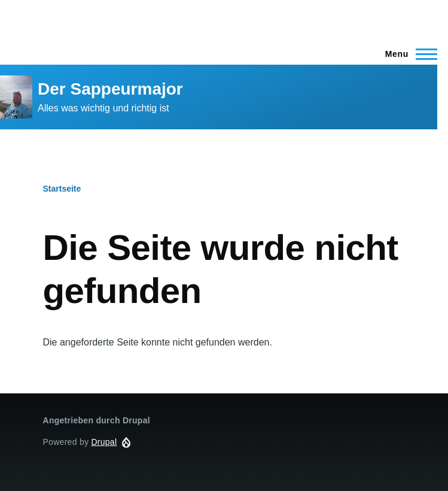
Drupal (104, 442)
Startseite (62, 189)
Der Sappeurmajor (110, 89)
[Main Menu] (408, 54)
